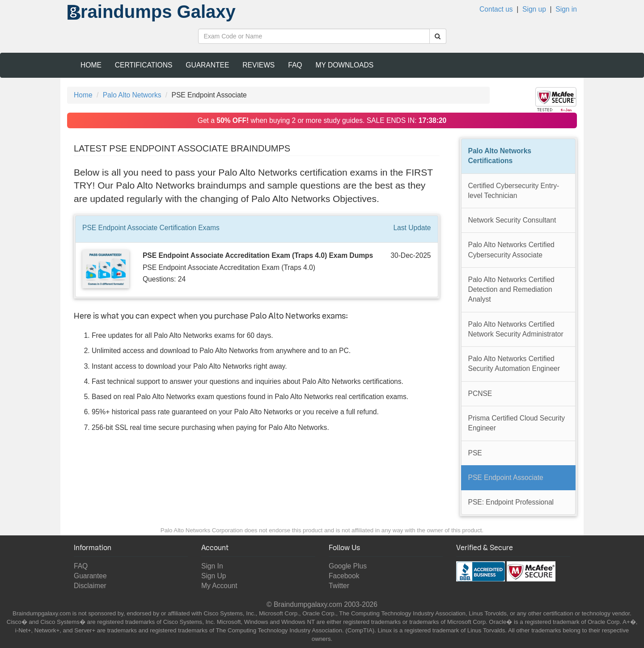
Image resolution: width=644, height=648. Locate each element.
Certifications (144, 65)
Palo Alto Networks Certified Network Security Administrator (516, 329)
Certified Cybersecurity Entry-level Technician (514, 191)
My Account (219, 586)
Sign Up (214, 576)
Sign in (566, 9)
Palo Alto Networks (132, 95)
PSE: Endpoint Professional (511, 502)
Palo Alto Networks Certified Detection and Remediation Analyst (511, 290)
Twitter (339, 586)
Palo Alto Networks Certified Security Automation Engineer (514, 364)
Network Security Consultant (512, 220)
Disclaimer (90, 586)
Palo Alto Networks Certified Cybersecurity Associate (511, 250)
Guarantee (207, 65)
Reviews (258, 65)
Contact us (496, 9)
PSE (475, 453)
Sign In (212, 566)
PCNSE (480, 393)
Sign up (534, 9)
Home (91, 65)
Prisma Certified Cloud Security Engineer (517, 423)
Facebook (344, 576)
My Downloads (344, 65)
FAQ (295, 65)
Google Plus (348, 566)
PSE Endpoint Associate (506, 478)
